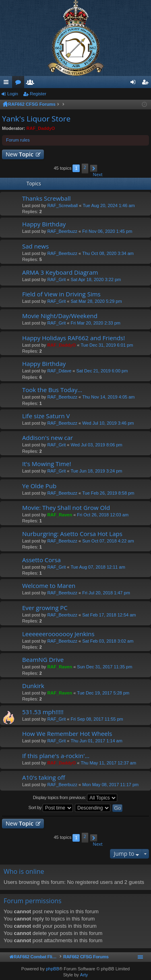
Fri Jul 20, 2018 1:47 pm (106, 593)
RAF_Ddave (59, 371)
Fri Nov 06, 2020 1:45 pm (107, 231)
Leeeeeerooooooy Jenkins (58, 634)
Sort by (51, 808)
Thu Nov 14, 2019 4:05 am (108, 397)
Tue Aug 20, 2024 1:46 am (109, 205)
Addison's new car (48, 438)
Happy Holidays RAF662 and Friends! (73, 338)
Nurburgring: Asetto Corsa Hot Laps (72, 534)
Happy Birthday (44, 224)
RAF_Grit (56, 279)
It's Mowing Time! (47, 464)
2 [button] (85, 167)
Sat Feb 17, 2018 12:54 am (109, 615)
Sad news (35, 246)
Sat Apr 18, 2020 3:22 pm (96, 279)
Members (32, 84)
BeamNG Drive (43, 660)
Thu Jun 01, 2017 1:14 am (96, 741)
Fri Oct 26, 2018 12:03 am (103, 515)
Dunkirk (33, 686)
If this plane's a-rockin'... (56, 756)
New (20, 154)
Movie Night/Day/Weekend (60, 316)
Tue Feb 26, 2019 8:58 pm (108, 493)
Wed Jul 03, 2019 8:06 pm (96, 445)
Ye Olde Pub (39, 486)
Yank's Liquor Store (36, 119)
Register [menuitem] (147, 84)
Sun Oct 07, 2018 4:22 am (108, 541)
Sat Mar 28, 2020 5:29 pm (96, 301)
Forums (20, 84)
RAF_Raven (60, 515)
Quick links (8, 84)
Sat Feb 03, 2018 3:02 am (108, 641)
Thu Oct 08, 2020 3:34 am (108, 253)
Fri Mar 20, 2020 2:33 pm (95, 323)
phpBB (53, 969)
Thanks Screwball (47, 198)
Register (38, 94)
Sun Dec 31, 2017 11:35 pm (104, 667)
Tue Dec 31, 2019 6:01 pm (107, 345)
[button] (94, 168)
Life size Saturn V (46, 416)
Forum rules (18, 140)
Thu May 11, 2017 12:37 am (109, 763)
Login (13, 94)
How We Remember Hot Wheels (67, 734)
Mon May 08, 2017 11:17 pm (110, 785)
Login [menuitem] (135, 84)
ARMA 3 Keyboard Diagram (60, 272)
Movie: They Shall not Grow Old (66, 508)
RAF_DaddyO (41, 128)
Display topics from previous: (75, 798)
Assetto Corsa (41, 560)
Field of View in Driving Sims (61, 294)
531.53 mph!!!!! (43, 712)
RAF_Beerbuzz (62, 231)
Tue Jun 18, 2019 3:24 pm (96, 471)
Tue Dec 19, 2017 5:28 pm (103, 693)
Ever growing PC (45, 608)
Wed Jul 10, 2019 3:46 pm (108, 423)
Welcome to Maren (49, 586)
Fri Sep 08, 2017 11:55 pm (97, 719)
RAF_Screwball (62, 205)
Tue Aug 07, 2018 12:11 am (98, 567)
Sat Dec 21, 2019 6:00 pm (102, 371)
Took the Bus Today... (52, 390)
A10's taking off (44, 778)
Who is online (24, 871)
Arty (84, 975)
